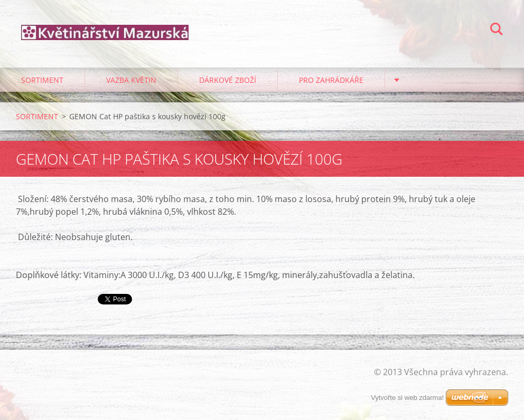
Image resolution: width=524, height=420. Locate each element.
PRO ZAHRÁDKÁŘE (331, 80)
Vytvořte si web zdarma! (407, 398)
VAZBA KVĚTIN (131, 80)
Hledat (497, 31)
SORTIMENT (42, 80)
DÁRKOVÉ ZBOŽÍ (228, 80)
